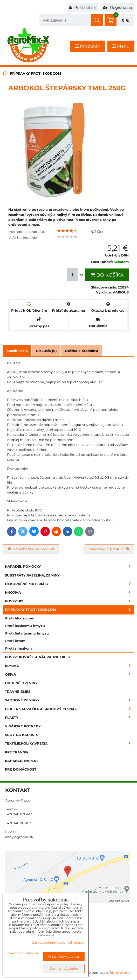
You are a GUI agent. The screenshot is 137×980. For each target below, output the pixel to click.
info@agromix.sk (19, 837)
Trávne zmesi (18, 692)
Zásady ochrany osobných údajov (58, 942)
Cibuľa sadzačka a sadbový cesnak (70, 709)
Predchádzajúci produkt (31, 549)
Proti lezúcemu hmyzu (25, 626)
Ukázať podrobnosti (22, 953)
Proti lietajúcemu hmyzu (27, 633)
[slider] (67, 231)
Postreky (70, 601)
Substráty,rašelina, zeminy (32, 575)
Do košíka (107, 275)
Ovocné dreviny (21, 683)
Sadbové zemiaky (70, 700)
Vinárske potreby (23, 726)
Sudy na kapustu (22, 735)
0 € (125, 20)
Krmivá (70, 666)
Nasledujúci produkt (109, 549)
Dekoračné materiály (70, 584)
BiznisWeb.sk (121, 973)
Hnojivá (70, 593)
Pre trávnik (17, 752)
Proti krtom (15, 641)
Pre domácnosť (21, 769)
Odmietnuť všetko (64, 968)
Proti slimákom (18, 648)
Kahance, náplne (22, 761)
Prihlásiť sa (82, 7)
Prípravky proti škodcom (70, 610)
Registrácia (118, 7)
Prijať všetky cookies (64, 956)
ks (76, 275)
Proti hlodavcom (20, 618)
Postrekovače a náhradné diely (38, 657)
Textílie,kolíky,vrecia (70, 743)
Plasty (70, 718)
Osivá (70, 674)
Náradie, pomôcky (70, 566)
